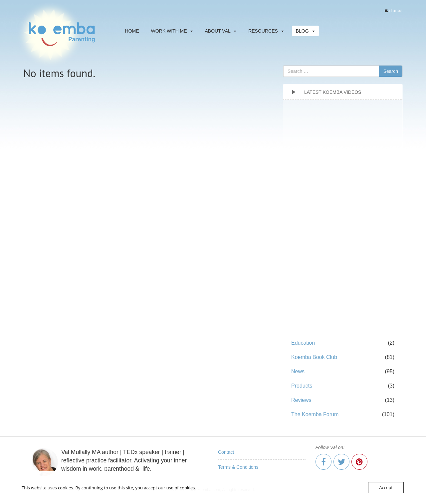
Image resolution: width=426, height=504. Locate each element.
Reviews (301, 400)
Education (303, 343)
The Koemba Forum (315, 414)
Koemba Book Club (314, 357)
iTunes (396, 11)
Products (302, 386)
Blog (305, 31)
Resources (266, 31)
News (298, 371)
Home (132, 31)
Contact (226, 452)
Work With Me (172, 31)
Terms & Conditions (238, 467)
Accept (386, 487)
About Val (221, 31)
